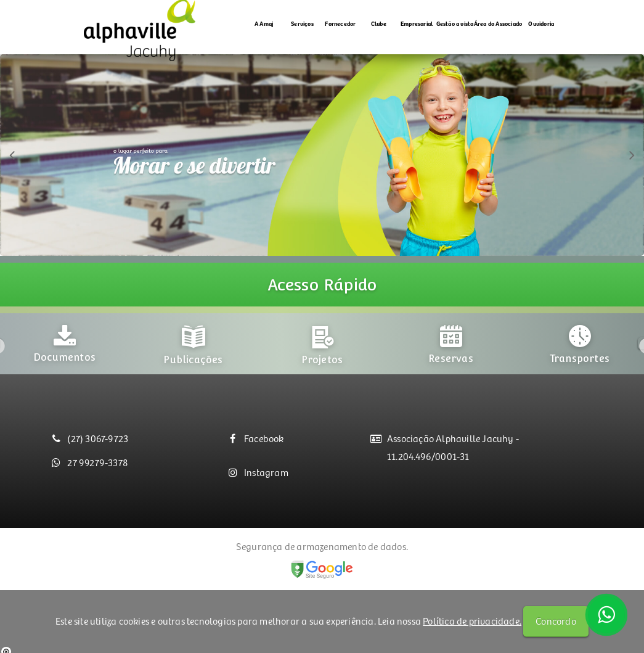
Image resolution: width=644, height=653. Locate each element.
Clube (379, 23)
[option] (64, 367)
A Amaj (264, 23)
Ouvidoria (541, 23)
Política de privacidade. (472, 621)
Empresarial (417, 23)
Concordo (556, 621)
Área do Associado (498, 23)
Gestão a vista (455, 23)
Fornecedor (340, 23)
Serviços (302, 23)
